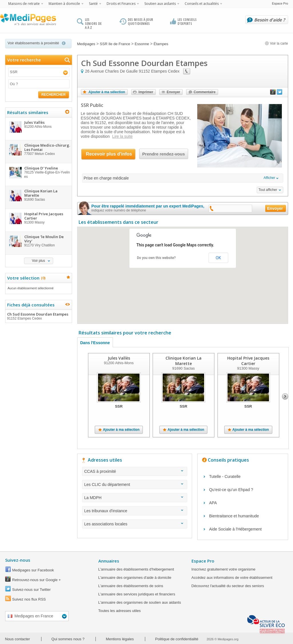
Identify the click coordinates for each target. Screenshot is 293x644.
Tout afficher (268, 190)
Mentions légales (120, 639)
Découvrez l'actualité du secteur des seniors (228, 586)
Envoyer (173, 92)
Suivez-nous (18, 560)
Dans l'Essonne (95, 343)
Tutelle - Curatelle (225, 476)
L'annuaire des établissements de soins (131, 586)
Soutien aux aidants (160, 4)
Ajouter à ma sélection (107, 92)
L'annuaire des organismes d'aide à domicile (135, 578)
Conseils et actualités (202, 4)
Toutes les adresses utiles (120, 611)
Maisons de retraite (24, 4)
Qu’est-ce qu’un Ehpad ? (231, 490)
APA (213, 503)
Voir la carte (276, 43)
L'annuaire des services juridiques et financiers (137, 594)
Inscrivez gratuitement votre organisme (224, 569)
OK (218, 258)
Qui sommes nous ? (68, 639)
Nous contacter (18, 639)
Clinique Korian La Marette (183, 361)
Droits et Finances (121, 4)
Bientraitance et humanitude (234, 516)
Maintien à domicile (64, 4)
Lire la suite (123, 136)
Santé (93, 4)
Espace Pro (280, 3)
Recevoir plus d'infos (109, 154)
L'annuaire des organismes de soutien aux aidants (140, 602)
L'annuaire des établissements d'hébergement (136, 569)
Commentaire (205, 92)
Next (285, 396)
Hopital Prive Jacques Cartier (248, 361)
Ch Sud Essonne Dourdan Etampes (38, 316)
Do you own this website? (156, 258)
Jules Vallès (119, 358)
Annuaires (109, 561)
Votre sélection (26, 278)
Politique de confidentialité (177, 639)
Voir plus (38, 261)
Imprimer (146, 92)
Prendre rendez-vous (164, 154)
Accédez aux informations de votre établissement (232, 578)
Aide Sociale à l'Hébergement (236, 529)
